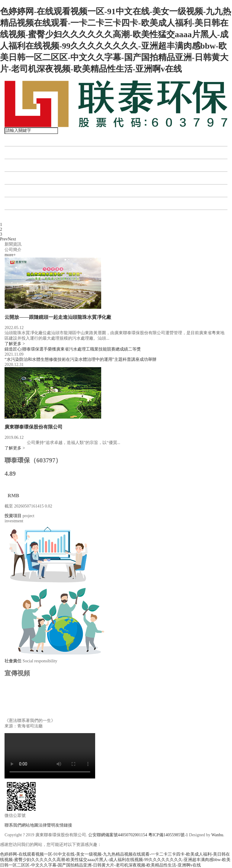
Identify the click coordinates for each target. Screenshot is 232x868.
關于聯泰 (17, 153)
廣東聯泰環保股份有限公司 (34, 427)
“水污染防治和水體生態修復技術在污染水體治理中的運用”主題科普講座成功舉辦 (80, 359)
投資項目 (17, 165)
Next (12, 239)
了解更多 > (15, 344)
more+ (10, 255)
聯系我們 (17, 216)
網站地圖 (30, 825)
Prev (4, 239)
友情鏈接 (64, 825)
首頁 (12, 140)
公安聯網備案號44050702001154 (118, 835)
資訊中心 (17, 178)
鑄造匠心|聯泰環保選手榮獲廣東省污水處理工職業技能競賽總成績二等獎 (73, 349)
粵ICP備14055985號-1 (168, 835)
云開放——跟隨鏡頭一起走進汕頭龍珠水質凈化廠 (58, 317)
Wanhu (217, 835)
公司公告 (17, 203)
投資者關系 (20, 191)
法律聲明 (47, 825)
